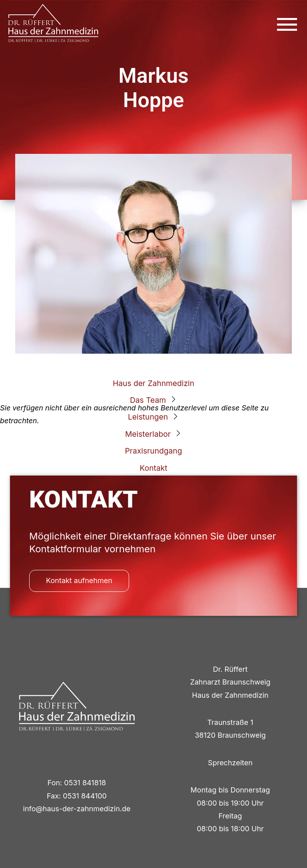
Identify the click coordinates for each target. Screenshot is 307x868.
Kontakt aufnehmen (79, 580)
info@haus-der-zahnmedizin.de (77, 809)
